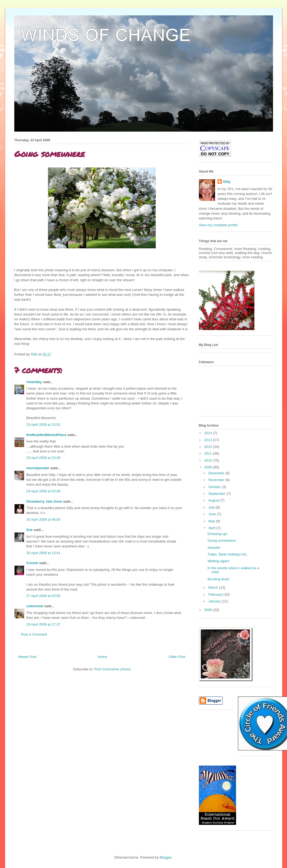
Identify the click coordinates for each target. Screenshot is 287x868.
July (212, 507)
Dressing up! (217, 534)
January (215, 601)
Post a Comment (34, 634)
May (212, 521)
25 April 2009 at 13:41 (44, 553)
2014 (209, 433)
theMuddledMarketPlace (46, 435)
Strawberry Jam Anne (44, 501)
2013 (209, 440)
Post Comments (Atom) (113, 669)
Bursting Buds (218, 579)
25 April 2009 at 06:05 (44, 519)
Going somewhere (222, 541)
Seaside (214, 548)
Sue (30, 530)
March (214, 587)
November (217, 480)
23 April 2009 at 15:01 (44, 425)
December (217, 473)
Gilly (227, 182)
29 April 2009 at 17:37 (44, 624)
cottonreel (35, 606)
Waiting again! (219, 561)
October (215, 487)
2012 (209, 447)
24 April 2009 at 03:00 (44, 491)
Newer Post (27, 657)
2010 (209, 460)
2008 (209, 610)
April (212, 528)
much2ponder (38, 468)
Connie (32, 563)
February (216, 594)
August (214, 500)
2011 (209, 453)
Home (103, 657)
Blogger (165, 857)
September (217, 494)
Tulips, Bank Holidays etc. (228, 554)
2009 (209, 467)
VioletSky (34, 382)
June (213, 514)
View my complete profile (218, 225)
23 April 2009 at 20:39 (44, 458)
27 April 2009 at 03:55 (44, 596)
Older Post (177, 657)
